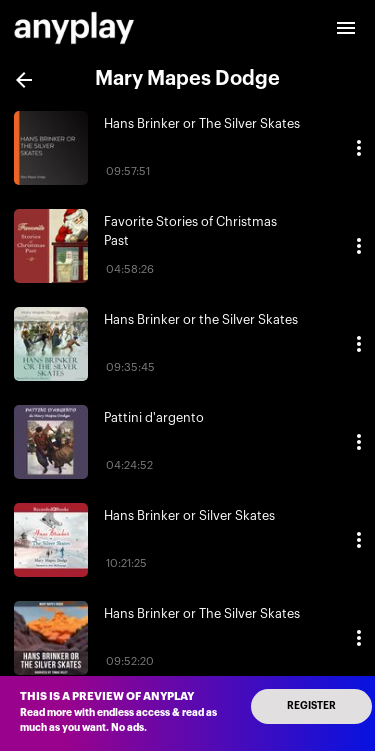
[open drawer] (346, 28)
